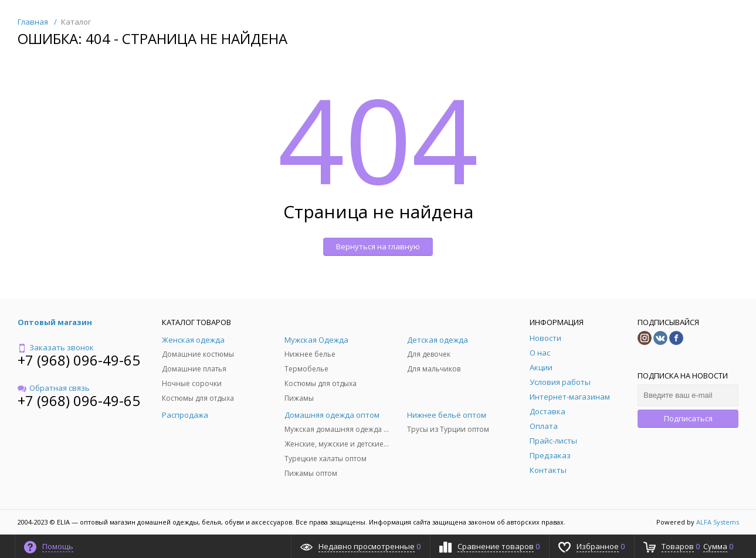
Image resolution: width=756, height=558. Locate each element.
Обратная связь (54, 388)
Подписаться (688, 418)
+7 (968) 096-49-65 (79, 360)
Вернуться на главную (378, 246)
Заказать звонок (56, 347)
